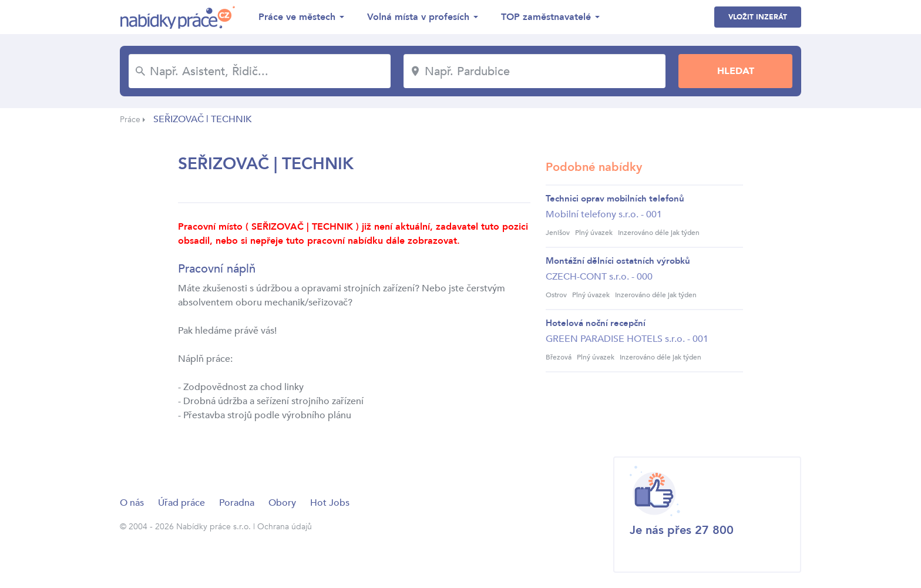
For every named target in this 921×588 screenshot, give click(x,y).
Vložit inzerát (758, 17)
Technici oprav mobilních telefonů (615, 199)
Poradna (237, 503)
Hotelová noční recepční (596, 323)
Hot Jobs (330, 503)
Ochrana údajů (285, 527)
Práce (130, 120)
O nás (132, 503)
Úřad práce (181, 503)
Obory (282, 503)
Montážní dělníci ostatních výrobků (618, 261)
